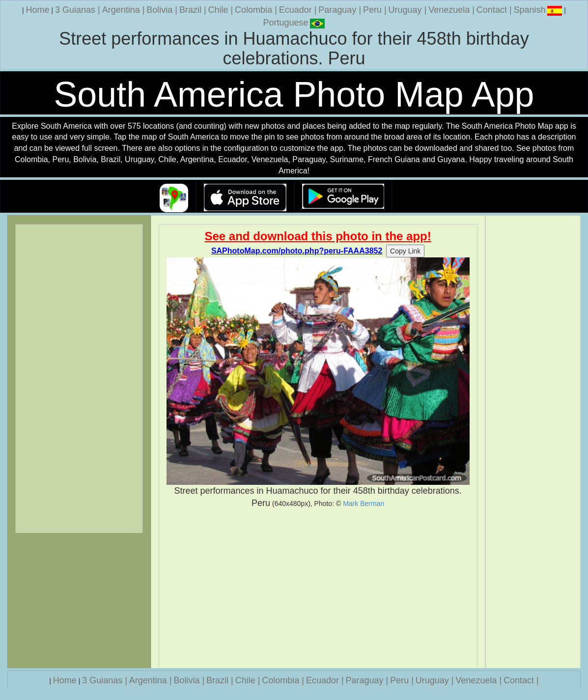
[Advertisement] (318, 588)
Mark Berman (364, 504)
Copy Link (405, 251)
